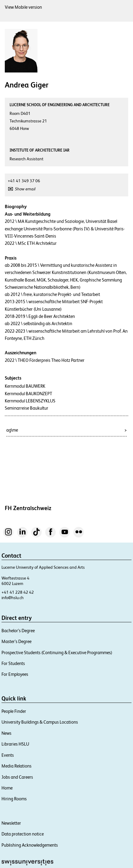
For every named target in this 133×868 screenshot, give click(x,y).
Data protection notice (23, 834)
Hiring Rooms (14, 799)
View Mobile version (23, 7)
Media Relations (16, 766)
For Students (13, 663)
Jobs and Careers (17, 777)
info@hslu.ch (13, 598)
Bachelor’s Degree (18, 631)
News (6, 733)
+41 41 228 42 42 (18, 592)
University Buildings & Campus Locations (40, 722)
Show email (25, 189)
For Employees (15, 674)
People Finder (14, 711)
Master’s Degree (16, 641)
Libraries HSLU (15, 744)
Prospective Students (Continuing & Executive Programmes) (57, 653)
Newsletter (11, 823)
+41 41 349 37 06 (24, 181)
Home (7, 788)
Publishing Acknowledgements (30, 845)
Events (8, 755)
